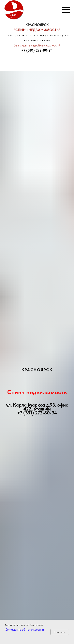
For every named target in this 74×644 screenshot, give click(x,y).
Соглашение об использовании (25, 630)
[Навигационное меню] (66, 10)
